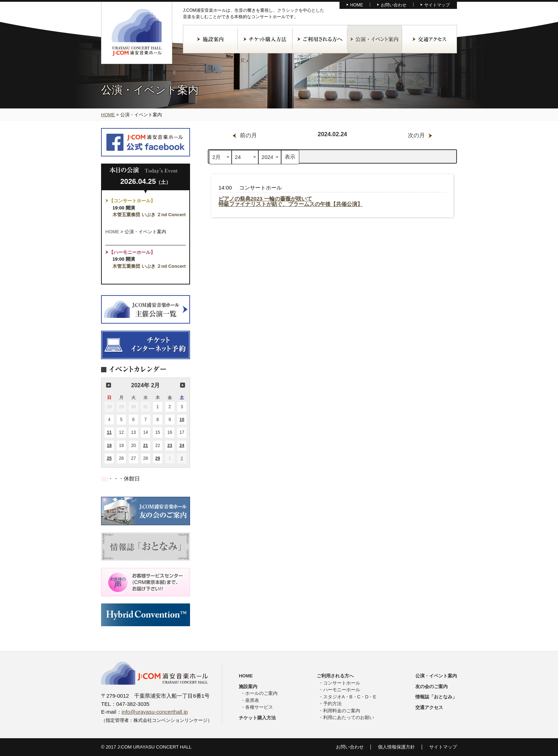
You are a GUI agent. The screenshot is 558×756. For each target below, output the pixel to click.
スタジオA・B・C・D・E (350, 697)
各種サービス (259, 707)
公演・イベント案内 (375, 39)
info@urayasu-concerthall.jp (155, 712)
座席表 (252, 700)
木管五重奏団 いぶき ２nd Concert (151, 215)
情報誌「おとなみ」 (436, 697)
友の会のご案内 (431, 686)
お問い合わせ (394, 5)
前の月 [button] (109, 385)
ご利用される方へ (320, 39)
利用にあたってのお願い (349, 717)
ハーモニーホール (342, 690)
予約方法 (332, 704)
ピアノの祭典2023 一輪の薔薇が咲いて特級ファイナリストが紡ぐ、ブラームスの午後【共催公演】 (291, 201)
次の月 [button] (183, 385)
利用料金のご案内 (342, 711)
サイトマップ (437, 5)
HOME (357, 5)
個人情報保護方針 (396, 747)
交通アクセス (430, 39)
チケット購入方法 (265, 39)
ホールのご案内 (261, 693)
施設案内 (210, 39)
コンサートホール (342, 683)
